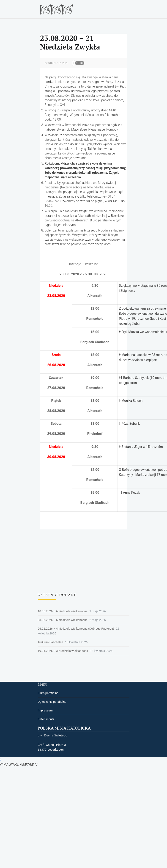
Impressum (45, 710)
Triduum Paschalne (51, 642)
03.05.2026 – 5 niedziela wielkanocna (63, 620)
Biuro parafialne (48, 693)
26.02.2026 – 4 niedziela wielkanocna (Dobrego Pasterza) (76, 629)
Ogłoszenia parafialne (52, 702)
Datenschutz (46, 719)
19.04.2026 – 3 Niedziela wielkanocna (63, 651)
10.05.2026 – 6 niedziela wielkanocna (63, 611)
